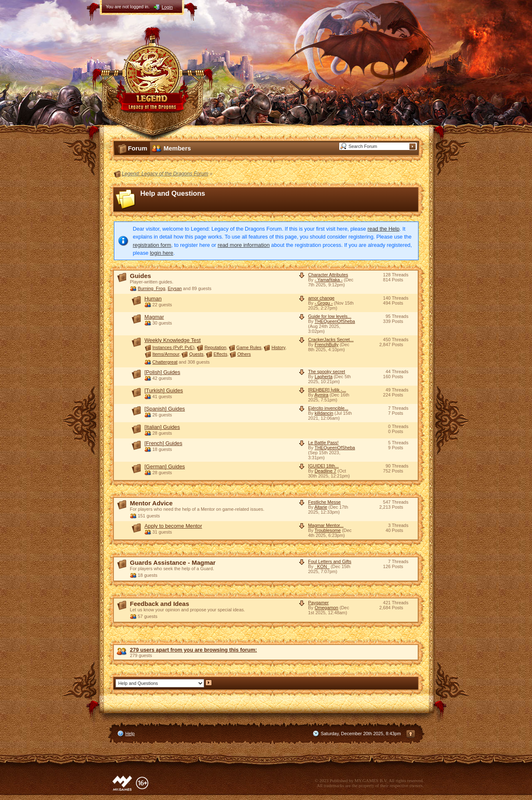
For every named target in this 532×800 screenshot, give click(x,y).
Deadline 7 (325, 471)
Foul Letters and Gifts (330, 561)
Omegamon (326, 608)
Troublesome (328, 530)
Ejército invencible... (328, 408)
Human (153, 299)
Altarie (321, 507)
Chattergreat (165, 362)
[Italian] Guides (162, 427)
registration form (152, 245)
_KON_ (322, 566)
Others (244, 354)
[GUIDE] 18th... (323, 466)
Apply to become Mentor (174, 526)
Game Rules (249, 347)
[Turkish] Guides (164, 390)
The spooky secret (326, 372)
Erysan (175, 288)
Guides (141, 276)
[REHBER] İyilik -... (327, 390)
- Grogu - (324, 303)
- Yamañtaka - (329, 280)
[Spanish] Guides (165, 409)
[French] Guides (164, 443)
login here (162, 253)
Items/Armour (166, 354)
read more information (244, 245)
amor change (321, 298)
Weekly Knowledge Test (173, 340)
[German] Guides (165, 466)
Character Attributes (328, 275)
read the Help (383, 229)
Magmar (154, 317)
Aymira (321, 395)
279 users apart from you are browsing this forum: (194, 650)
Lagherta (324, 377)
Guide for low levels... (330, 316)
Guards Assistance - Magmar (173, 562)
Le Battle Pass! (323, 443)
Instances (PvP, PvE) (174, 347)
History (278, 347)
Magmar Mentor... (326, 525)
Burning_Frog (152, 288)
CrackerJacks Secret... (331, 340)
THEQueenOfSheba (335, 321)
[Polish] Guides (163, 372)
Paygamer (318, 603)
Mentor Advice (151, 503)
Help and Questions (173, 193)
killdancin (324, 413)
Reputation (216, 347)
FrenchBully (326, 345)
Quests (196, 354)
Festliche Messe (324, 502)
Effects (220, 354)
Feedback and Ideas (160, 604)
